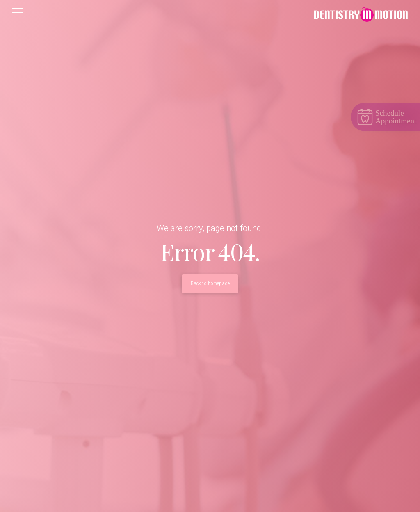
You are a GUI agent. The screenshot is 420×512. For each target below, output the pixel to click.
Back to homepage (210, 283)
